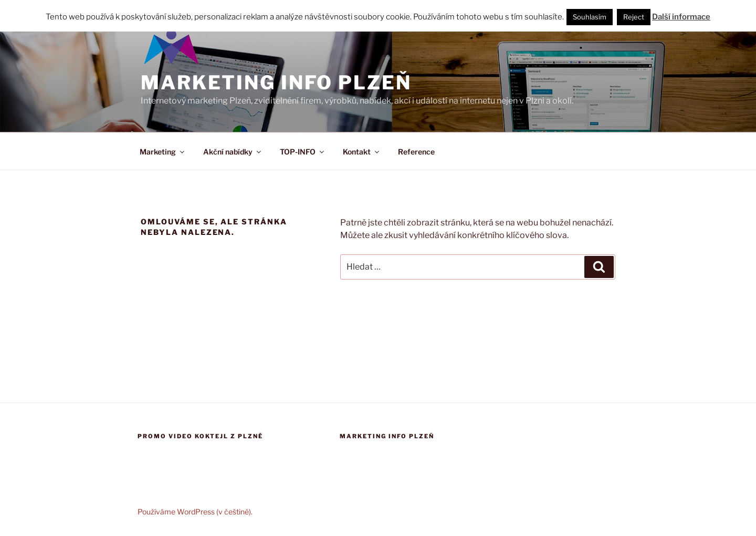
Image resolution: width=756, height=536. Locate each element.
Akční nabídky (233, 152)
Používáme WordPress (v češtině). (195, 512)
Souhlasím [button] (590, 17)
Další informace (681, 17)
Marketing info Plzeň (276, 83)
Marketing (163, 152)
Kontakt (362, 152)
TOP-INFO (303, 152)
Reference (416, 152)
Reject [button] (634, 17)
